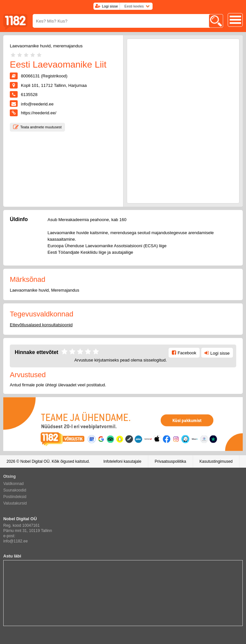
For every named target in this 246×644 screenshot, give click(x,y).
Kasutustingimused (216, 461)
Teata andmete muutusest (41, 127)
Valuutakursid (15, 503)
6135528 (29, 95)
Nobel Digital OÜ (35, 461)
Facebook (187, 353)
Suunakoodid (15, 490)
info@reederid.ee (37, 104)
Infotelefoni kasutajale (122, 461)
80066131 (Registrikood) (44, 76)
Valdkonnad (14, 484)
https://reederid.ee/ (39, 113)
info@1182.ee (16, 541)
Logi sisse (110, 6)
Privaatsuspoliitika (171, 461)
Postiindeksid (15, 497)
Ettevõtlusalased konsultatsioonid (41, 325)
